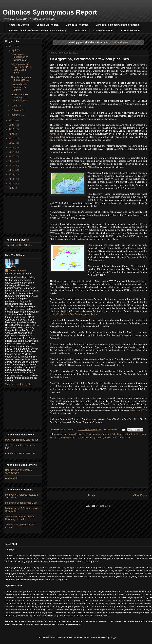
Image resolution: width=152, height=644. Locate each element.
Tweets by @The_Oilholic (18, 245)
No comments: (111, 430)
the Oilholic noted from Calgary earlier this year (75, 314)
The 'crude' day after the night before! (19, 87)
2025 (12, 120)
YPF (128, 438)
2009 (12, 188)
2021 (12, 134)
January (16, 115)
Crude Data (80, 31)
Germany (106, 434)
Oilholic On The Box (47, 25)
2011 (12, 179)
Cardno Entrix (74, 434)
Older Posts (140, 495)
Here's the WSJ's (139, 410)
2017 (12, 152)
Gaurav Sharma (17, 270)
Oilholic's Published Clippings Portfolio (117, 25)
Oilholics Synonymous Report (50, 12)
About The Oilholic (19, 25)
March (15, 106)
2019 (12, 143)
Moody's (54, 438)
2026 (12, 46)
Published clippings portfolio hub (22, 440)
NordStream (65, 438)
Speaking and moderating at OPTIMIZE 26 (19, 57)
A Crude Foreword (130, 31)
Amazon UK (11, 478)
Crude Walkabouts (103, 31)
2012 (12, 174)
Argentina (62, 434)
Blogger (114, 637)
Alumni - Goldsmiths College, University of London (20, 518)
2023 (12, 129)
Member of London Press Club (21, 503)
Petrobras (76, 438)
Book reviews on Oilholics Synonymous (19, 471)
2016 (12, 156)
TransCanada (119, 438)
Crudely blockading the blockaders (21, 79)
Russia (108, 438)
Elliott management (91, 434)
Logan (143, 434)
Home (92, 495)
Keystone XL (133, 434)
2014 (12, 165)
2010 (12, 183)
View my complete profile (18, 384)
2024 (12, 125)
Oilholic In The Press (77, 25)
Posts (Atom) (105, 506)
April (14, 50)
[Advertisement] (98, 464)
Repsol (86, 438)
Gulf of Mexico (118, 434)
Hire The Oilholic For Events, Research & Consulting (38, 31)
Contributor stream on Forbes (20, 453)
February (17, 110)
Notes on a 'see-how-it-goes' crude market (19, 97)
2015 (12, 161)
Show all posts (120, 42)
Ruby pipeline (97, 438)
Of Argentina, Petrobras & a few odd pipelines (89, 59)
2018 (12, 147)
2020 (12, 138)
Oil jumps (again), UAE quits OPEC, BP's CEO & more (21, 68)
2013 (12, 170)
